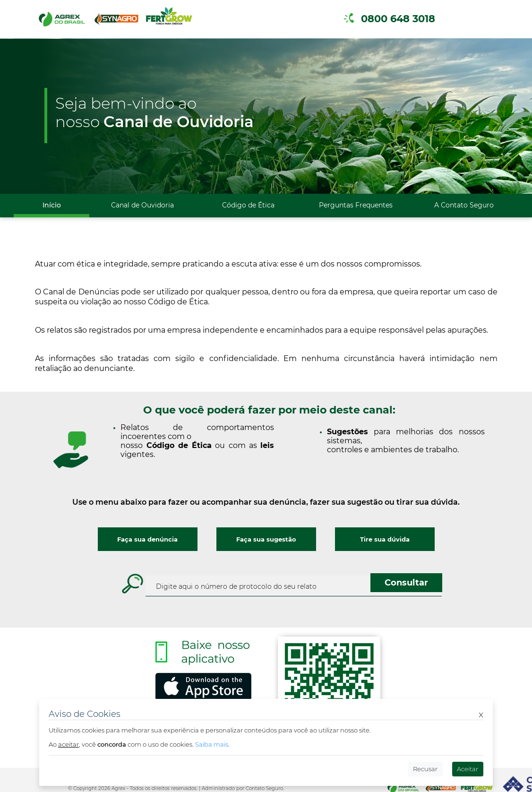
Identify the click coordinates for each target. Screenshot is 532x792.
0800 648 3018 (398, 19)
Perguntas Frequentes (356, 205)
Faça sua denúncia (147, 539)
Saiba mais (212, 744)
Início (52, 205)
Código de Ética (248, 205)
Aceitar (468, 769)
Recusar (425, 769)
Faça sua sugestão (266, 539)
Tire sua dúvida (385, 539)
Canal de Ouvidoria (142, 205)
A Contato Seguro (464, 205)
